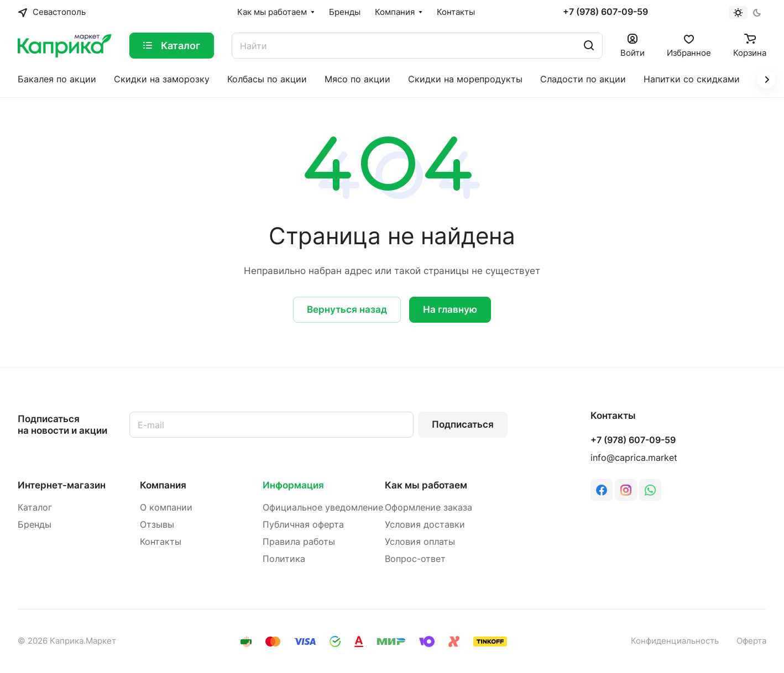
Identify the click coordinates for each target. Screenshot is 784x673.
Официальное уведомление (323, 508)
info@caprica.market (634, 458)
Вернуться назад (347, 309)
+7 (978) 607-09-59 (605, 12)
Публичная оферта (303, 525)
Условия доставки (425, 525)
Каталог (35, 508)
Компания (163, 485)
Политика (284, 559)
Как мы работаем (426, 485)
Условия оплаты (420, 542)
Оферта (751, 641)
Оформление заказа (428, 508)
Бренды (35, 525)
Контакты (161, 542)
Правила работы (299, 542)
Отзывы (157, 525)
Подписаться (463, 424)
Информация (293, 485)
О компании (166, 508)
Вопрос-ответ (415, 559)
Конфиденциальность (675, 641)
